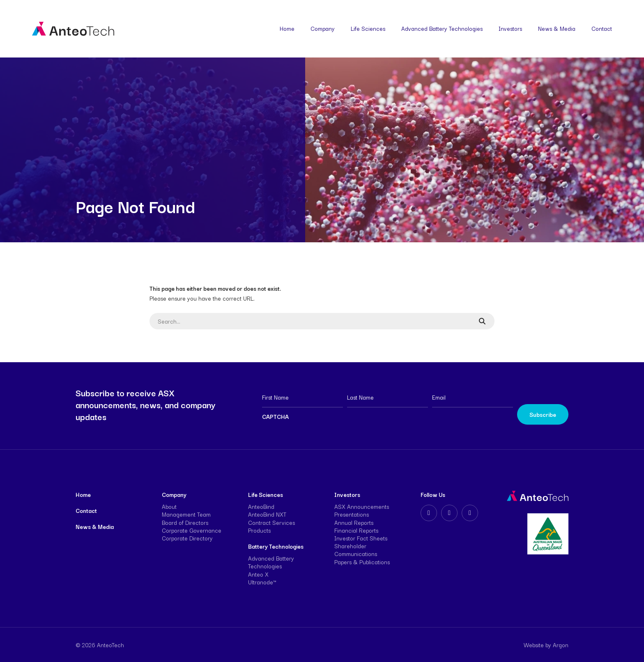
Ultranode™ (262, 582)
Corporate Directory (187, 538)
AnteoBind (261, 506)
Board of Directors (185, 522)
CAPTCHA (275, 416)
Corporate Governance (192, 530)
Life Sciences (368, 28)
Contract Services (271, 522)
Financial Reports (356, 530)
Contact (602, 28)
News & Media (557, 28)
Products (259, 530)
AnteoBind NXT (267, 514)
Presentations (352, 514)
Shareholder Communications (356, 550)
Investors (510, 28)
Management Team (186, 514)
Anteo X (258, 574)
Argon (561, 645)
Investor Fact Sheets (361, 538)
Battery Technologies (276, 546)
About (169, 506)
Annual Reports (354, 522)
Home (287, 28)
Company (323, 28)
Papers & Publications (362, 562)
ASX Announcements (362, 506)
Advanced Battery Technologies (442, 28)
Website (534, 645)
